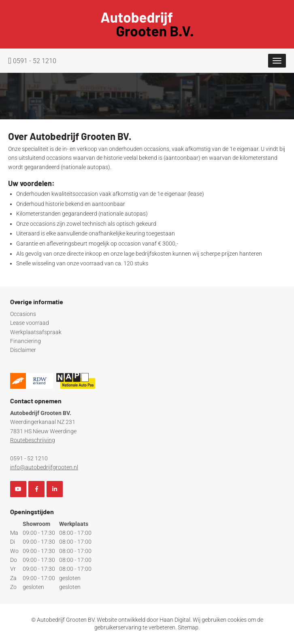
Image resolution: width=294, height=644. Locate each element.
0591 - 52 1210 (32, 61)
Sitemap (188, 627)
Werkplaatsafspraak (36, 332)
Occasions (23, 314)
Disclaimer (23, 350)
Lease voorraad (30, 323)
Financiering (26, 341)
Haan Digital (175, 620)
